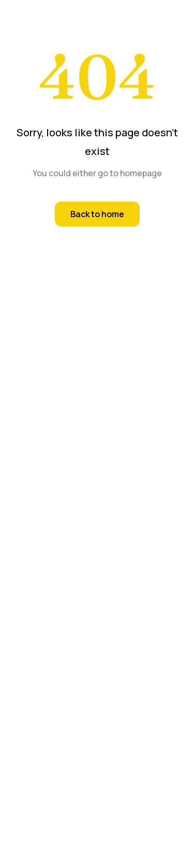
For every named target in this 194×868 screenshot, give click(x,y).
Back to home (97, 214)
